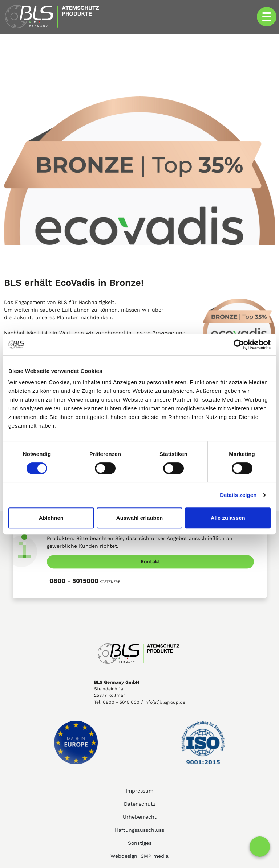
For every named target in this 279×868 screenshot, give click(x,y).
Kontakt (150, 561)
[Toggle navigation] (267, 17)
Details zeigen (238, 495)
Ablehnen (51, 518)
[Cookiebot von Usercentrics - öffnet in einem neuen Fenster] (239, 345)
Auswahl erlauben (139, 518)
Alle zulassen (228, 518)
